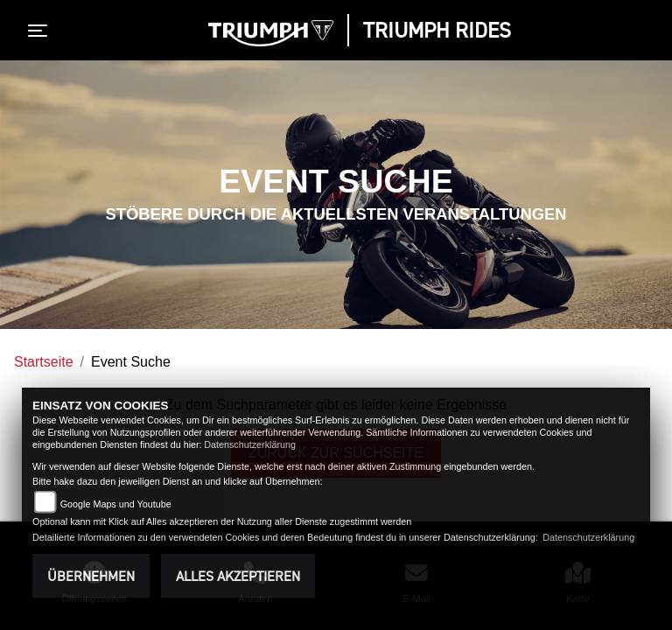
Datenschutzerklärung (250, 444)
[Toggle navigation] (41, 31)
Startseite (44, 362)
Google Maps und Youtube (116, 504)
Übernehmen (91, 576)
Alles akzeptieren (238, 576)
